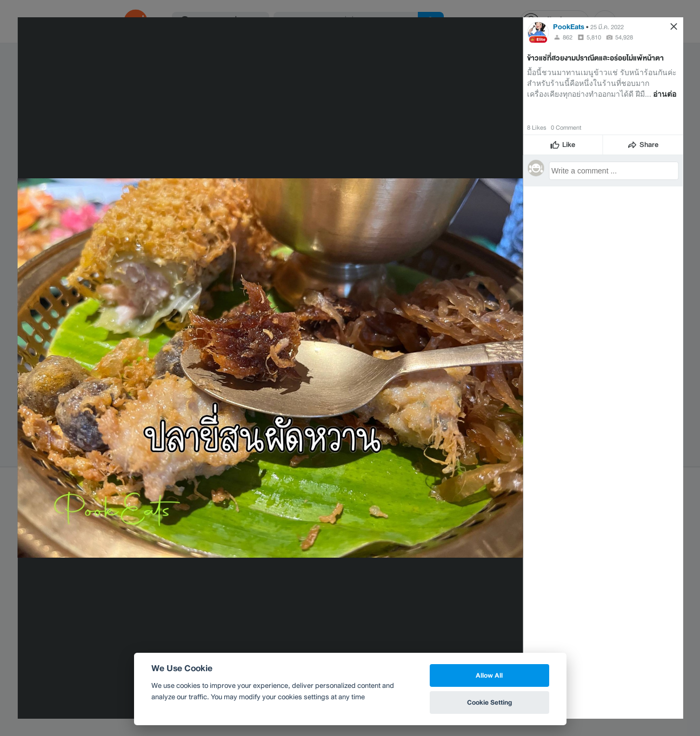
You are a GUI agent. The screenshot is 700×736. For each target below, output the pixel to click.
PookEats (569, 27)
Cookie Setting (489, 702)
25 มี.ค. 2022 (607, 27)
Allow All (489, 675)
